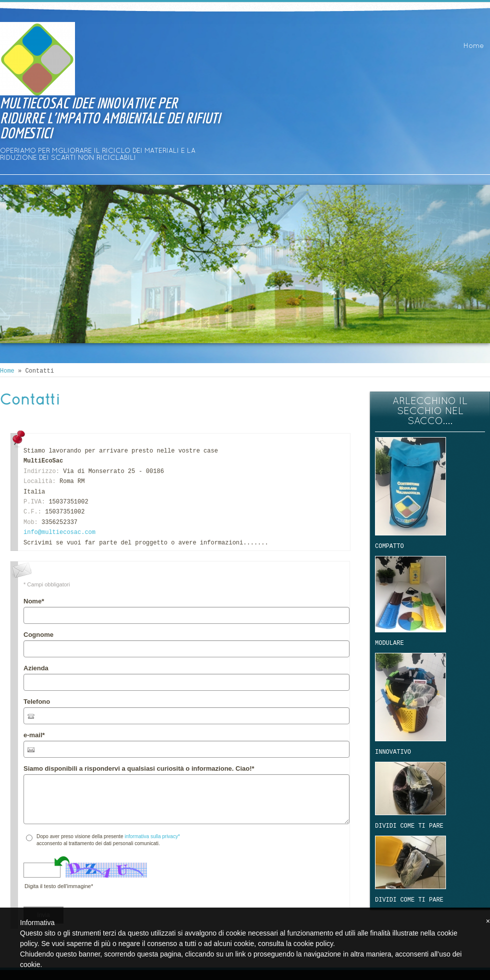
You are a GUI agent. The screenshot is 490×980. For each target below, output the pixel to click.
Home (474, 46)
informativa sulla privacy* (152, 836)
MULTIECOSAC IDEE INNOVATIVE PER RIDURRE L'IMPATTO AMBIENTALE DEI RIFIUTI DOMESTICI (110, 118)
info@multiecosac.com (59, 532)
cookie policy (313, 944)
